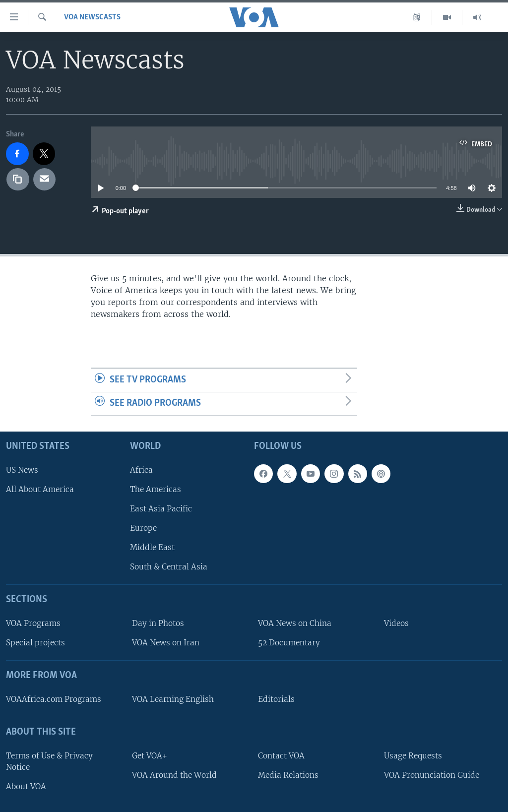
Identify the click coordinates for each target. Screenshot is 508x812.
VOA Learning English (173, 699)
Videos (396, 623)
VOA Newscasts (92, 17)
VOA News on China (295, 623)
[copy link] (18, 180)
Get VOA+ (150, 755)
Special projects (35, 643)
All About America (40, 489)
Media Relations (288, 775)
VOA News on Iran (166, 643)
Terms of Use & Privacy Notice (49, 761)
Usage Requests (413, 755)
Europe (143, 528)
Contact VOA (281, 755)
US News (22, 469)
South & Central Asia (169, 567)
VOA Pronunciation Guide (432, 775)
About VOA (26, 786)
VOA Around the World (174, 775)
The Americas (156, 489)
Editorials (276, 699)
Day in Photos (158, 623)
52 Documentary (289, 643)
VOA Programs (33, 623)
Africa (141, 469)
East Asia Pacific (161, 509)
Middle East (152, 547)
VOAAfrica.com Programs (54, 699)
